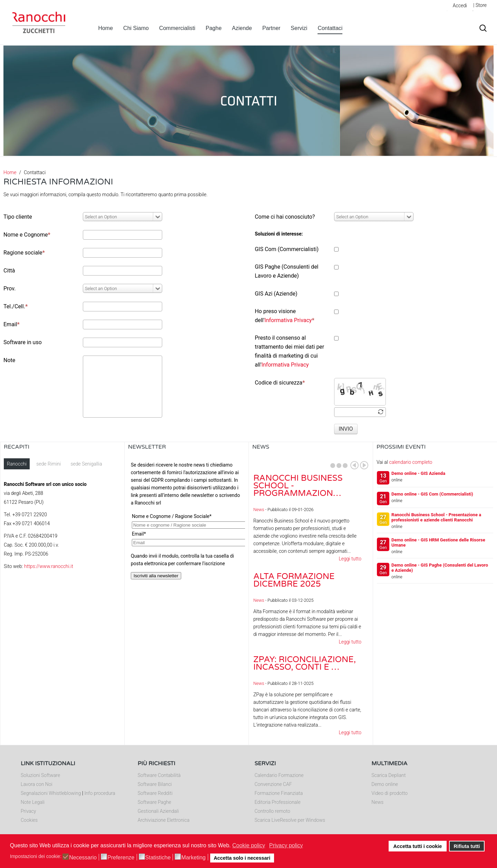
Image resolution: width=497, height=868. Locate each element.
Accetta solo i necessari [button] (242, 858)
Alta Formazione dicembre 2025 (294, 580)
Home (105, 28)
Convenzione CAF (273, 784)
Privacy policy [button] (286, 845)
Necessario (83, 858)
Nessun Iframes (187, 527)
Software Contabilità (159, 775)
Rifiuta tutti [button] (467, 846)
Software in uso (23, 342)
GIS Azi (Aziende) (276, 294)
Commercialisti (177, 28)
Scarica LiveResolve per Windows (290, 820)
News (259, 510)
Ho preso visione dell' (285, 316)
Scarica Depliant (388, 775)
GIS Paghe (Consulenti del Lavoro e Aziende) (286, 271)
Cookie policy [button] (249, 845)
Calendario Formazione (279, 775)
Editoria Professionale (278, 802)
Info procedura (100, 793)
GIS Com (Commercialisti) (287, 249)
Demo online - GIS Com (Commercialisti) (432, 494)
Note (9, 360)
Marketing (193, 858)
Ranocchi (17, 464)
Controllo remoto (272, 811)
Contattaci (330, 28)
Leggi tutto (350, 559)
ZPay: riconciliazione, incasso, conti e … (305, 663)
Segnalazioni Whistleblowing (51, 793)
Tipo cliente (18, 217)
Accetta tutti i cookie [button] (418, 846)
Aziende (242, 28)
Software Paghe (154, 802)
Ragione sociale (24, 253)
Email (12, 324)
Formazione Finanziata (279, 793)
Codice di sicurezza (280, 383)
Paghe (214, 28)
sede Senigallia (86, 464)
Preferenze (121, 858)
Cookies (29, 820)
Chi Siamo (136, 28)
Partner (271, 28)
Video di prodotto (389, 793)
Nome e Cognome (27, 235)
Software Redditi (155, 793)
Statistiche (158, 858)
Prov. (10, 288)
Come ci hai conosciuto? (285, 217)
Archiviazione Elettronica (164, 820)
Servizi (299, 28)
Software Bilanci (155, 784)
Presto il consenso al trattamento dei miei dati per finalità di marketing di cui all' (289, 351)
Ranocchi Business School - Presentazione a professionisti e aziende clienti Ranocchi (436, 517)
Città (9, 271)
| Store (480, 5)
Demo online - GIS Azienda (418, 473)
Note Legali (33, 802)
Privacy (28, 811)
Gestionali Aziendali (158, 811)
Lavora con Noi (37, 784)
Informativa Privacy (288, 320)
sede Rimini (48, 464)
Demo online (385, 784)
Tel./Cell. (16, 306)
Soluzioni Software (40, 775)
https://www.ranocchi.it (49, 566)
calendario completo (411, 462)
